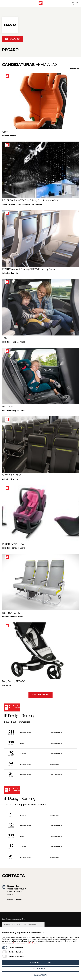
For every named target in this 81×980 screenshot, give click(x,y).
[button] (72, 3)
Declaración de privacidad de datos (26, 943)
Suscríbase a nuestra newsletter (14, 919)
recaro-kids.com (15, 900)
